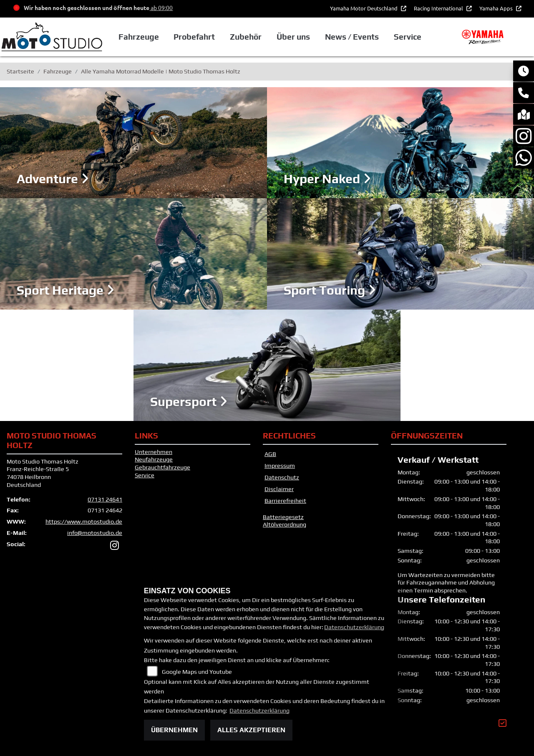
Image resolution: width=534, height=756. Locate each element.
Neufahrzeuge (154, 459)
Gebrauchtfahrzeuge (162, 467)
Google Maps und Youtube (197, 672)
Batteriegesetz (283, 517)
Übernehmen (174, 730)
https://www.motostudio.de (84, 522)
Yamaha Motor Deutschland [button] (364, 8)
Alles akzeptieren (251, 730)
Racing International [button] (439, 8)
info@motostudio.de (95, 533)
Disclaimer (279, 489)
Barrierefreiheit (285, 501)
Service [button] (408, 37)
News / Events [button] (352, 37)
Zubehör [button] (246, 37)
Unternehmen (154, 452)
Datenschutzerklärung (354, 627)
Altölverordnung (285, 524)
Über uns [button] (293, 37)
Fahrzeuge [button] (139, 37)
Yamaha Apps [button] (497, 8)
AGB (270, 454)
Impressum (280, 466)
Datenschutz (282, 477)
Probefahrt (194, 37)
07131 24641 (105, 499)
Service (145, 475)
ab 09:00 (161, 8)
